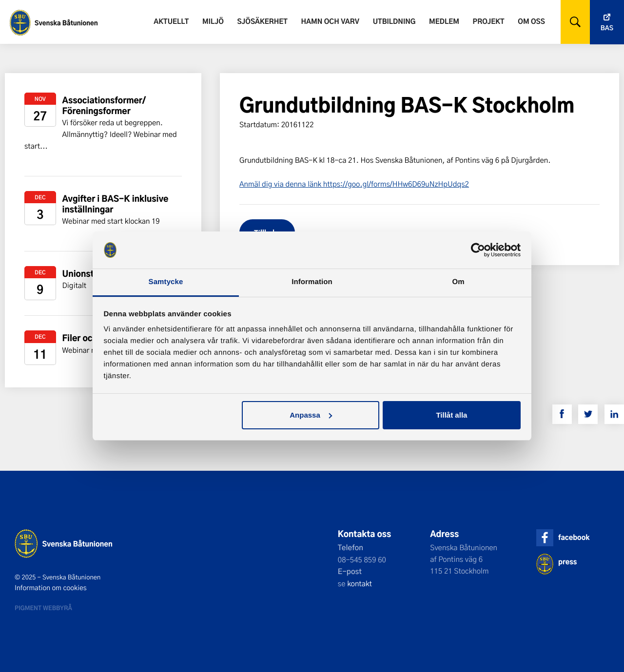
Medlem (444, 21)
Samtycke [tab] (166, 282)
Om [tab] (458, 282)
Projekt (489, 21)
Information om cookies (51, 588)
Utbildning (394, 21)
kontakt (360, 583)
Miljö (213, 21)
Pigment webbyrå (43, 608)
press (567, 562)
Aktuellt (171, 21)
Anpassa (311, 415)
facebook (574, 537)
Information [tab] (312, 282)
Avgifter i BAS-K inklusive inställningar (116, 204)
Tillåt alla (451, 415)
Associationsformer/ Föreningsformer (104, 106)
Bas (607, 28)
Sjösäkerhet (262, 21)
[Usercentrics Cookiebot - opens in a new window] (478, 250)
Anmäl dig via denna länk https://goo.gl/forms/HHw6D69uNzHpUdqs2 (354, 184)
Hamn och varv (330, 21)
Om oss (531, 21)
